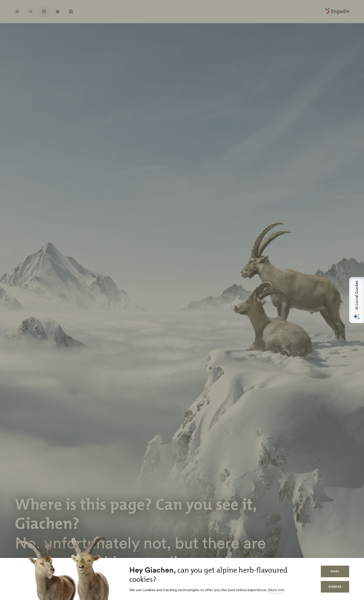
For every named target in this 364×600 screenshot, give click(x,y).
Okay (335, 571)
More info (276, 590)
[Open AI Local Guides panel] (357, 300)
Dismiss (335, 587)
